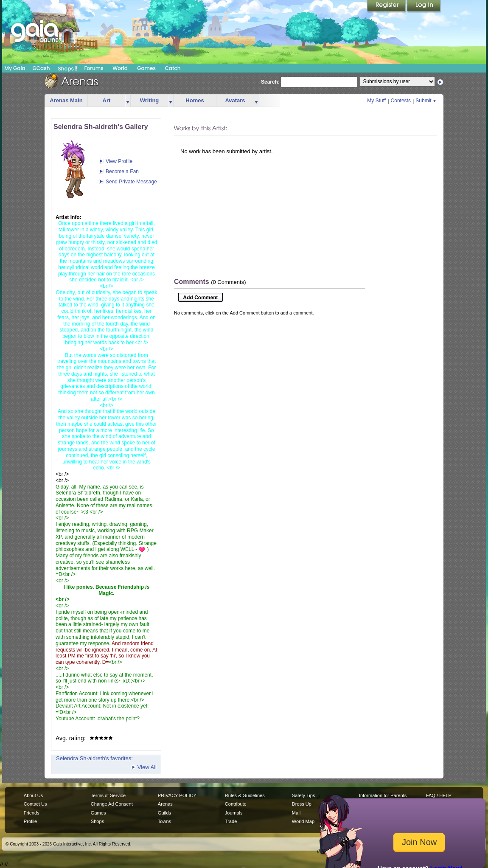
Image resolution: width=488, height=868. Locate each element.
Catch (173, 68)
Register (387, 6)
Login (424, 6)
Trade (231, 821)
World (120, 68)
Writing (150, 100)
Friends (32, 813)
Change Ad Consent (112, 804)
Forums (94, 68)
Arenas (165, 804)
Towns (164, 821)
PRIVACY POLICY (177, 795)
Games (146, 68)
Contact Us (35, 804)
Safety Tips (304, 795)
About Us (33, 795)
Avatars (235, 100)
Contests (401, 101)
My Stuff (376, 101)
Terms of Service (108, 795)
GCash (41, 68)
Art (107, 100)
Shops (68, 68)
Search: (270, 82)
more (128, 101)
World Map (303, 821)
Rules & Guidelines (245, 795)
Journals (234, 813)
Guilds (164, 813)
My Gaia (15, 68)
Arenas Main (66, 100)
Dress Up (302, 804)
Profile (30, 821)
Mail (296, 813)
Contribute (236, 804)
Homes (195, 100)
